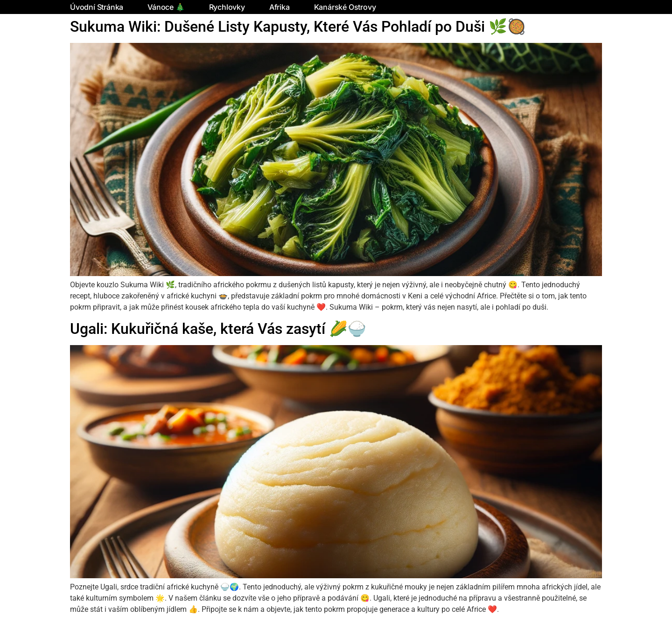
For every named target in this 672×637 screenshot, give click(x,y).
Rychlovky (227, 7)
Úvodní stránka (97, 7)
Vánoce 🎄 (166, 7)
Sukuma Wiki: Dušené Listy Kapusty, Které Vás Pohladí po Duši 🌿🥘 (298, 27)
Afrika (280, 7)
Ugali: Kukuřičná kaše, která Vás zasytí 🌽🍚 (218, 329)
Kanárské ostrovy (345, 7)
